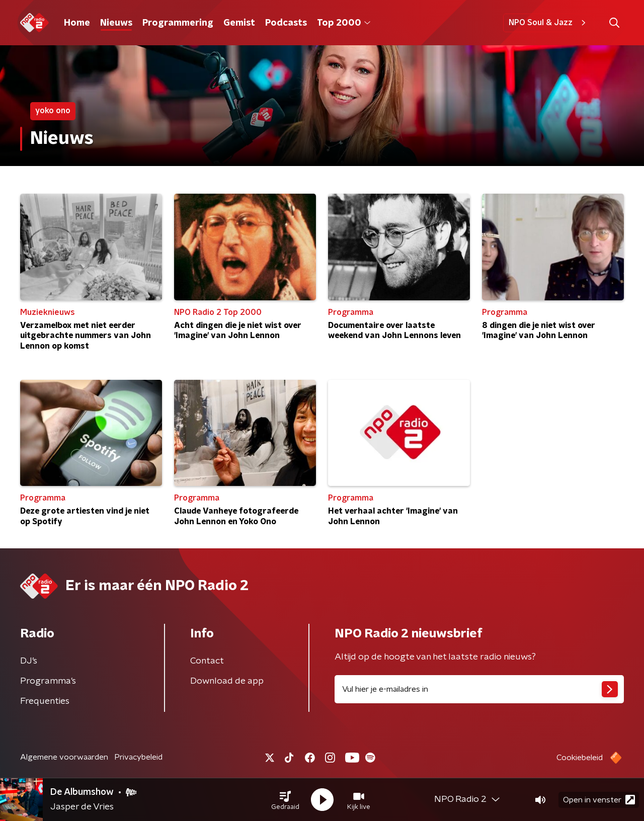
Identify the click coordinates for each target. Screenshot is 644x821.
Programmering (178, 23)
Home (77, 23)
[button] (285, 800)
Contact (207, 661)
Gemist (239, 23)
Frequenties (45, 701)
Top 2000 (344, 23)
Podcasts (286, 23)
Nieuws (116, 23)
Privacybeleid (138, 757)
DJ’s (29, 661)
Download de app (227, 681)
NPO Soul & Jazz (549, 23)
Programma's (48, 681)
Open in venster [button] (599, 800)
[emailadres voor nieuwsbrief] (479, 689)
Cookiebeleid (580, 758)
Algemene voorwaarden (64, 757)
